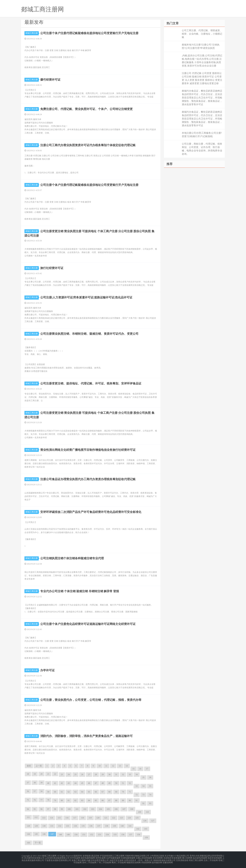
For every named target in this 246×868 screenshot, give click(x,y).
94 (28, 809)
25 (75, 774)
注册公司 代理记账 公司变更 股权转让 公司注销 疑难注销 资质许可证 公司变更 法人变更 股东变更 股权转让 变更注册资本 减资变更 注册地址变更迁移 (202, 78)
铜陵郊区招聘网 (134, 862)
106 (116, 809)
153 (99, 835)
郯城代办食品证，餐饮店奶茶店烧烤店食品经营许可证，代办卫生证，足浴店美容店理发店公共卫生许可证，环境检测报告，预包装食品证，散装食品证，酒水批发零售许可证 (202, 98)
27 (89, 774)
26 (82, 774)
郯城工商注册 (32, 33)
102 (85, 809)
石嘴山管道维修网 (144, 858)
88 (116, 800)
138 (107, 826)
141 (130, 826)
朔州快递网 (101, 858)
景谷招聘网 (158, 858)
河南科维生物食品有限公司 (137, 856)
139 (114, 826)
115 (59, 818)
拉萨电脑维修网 (113, 858)
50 (116, 783)
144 (28, 834)
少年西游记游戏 (157, 856)
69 (116, 792)
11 (106, 766)
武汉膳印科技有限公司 (34, 858)
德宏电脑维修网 (88, 858)
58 (41, 791)
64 (82, 792)
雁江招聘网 (187, 858)
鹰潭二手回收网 (119, 862)
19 (35, 774)
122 (114, 818)
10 (100, 766)
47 (96, 783)
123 (121, 818)
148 (60, 835)
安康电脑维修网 (128, 858)
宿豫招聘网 (168, 862)
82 (75, 800)
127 (153, 821)
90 (130, 800)
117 (75, 818)
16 (140, 769)
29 (103, 774)
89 (123, 800)
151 (84, 835)
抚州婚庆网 (157, 862)
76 (35, 800)
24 (69, 774)
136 (91, 826)
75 (28, 800)
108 (132, 809)
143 (146, 829)
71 (130, 792)
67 (103, 792)
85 (96, 800)
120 (98, 818)
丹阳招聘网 (146, 862)
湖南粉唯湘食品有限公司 (164, 860)
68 (109, 792)
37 (28, 783)
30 (109, 774)
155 (115, 835)
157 (131, 835)
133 (67, 826)
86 (103, 800)
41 (55, 783)
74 (150, 795)
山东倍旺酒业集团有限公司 (57, 858)
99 (62, 809)
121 (106, 818)
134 (75, 826)
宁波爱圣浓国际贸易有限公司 (58, 860)
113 (44, 818)
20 (41, 774)
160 (28, 843)
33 (130, 774)
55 (150, 786)
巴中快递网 (75, 858)
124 (129, 818)
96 (41, 809)
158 (138, 835)
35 (143, 777)
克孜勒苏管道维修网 (172, 858)
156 (123, 835)
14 (127, 766)
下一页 (38, 843)
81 (69, 800)
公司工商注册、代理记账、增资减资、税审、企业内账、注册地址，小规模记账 (202, 34)
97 (48, 809)
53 (137, 786)
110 (147, 812)
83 (82, 800)
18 (28, 774)
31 (116, 774)
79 (55, 800)
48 (103, 783)
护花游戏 (104, 856)
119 (90, 818)
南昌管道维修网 (215, 858)
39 (41, 783)
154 (107, 835)
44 (75, 783)
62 (69, 792)
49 (109, 783)
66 (96, 792)
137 (99, 826)
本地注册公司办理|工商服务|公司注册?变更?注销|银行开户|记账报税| (202, 135)
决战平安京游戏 (116, 860)
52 (130, 783)
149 (68, 835)
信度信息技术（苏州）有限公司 (138, 860)
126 (145, 821)
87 (109, 800)
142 (138, 829)
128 (28, 826)
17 (147, 769)
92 (143, 803)
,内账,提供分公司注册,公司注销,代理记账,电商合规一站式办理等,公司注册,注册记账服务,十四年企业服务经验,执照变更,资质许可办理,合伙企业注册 (202, 61)
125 (137, 818)
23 (62, 774)
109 (139, 812)
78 (48, 800)
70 (123, 792)
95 (35, 809)
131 (52, 826)
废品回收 (95, 856)
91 (137, 800)
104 (100, 809)
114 (51, 818)
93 (150, 803)
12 (113, 766)
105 (108, 809)
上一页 (39, 766)
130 (44, 826)
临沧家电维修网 (200, 858)
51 (123, 783)
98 (55, 809)
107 (124, 809)
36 (150, 777)
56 (28, 791)
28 (96, 774)
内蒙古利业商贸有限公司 (98, 860)
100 (69, 809)
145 (36, 834)
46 (89, 783)
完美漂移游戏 (182, 860)
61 (62, 792)
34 (137, 774)
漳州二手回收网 (89, 862)
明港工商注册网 (196, 860)
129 (36, 826)
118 (82, 818)
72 (137, 795)
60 (55, 792)
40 (48, 783)
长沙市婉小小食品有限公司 (177, 856)
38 (35, 783)
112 (36, 817)
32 (123, 774)
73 (143, 795)
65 (89, 792)
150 (76, 835)
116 (67, 818)
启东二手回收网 (211, 860)
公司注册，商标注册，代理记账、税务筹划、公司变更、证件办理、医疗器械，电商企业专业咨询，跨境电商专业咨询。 (202, 149)
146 (44, 834)
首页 (29, 766)
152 (92, 835)
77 (41, 800)
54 (143, 786)
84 (89, 800)
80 (62, 800)
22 (55, 774)
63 (75, 792)
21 (48, 774)
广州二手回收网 (104, 862)
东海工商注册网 (79, 860)
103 (93, 809)
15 (134, 769)
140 (122, 826)
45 (82, 783)
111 (28, 817)
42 (62, 783)
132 (60, 826)
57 (35, 791)
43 (69, 783)
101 (77, 809)
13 (120, 766)
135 (83, 826)
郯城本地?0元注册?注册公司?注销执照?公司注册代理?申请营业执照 (201, 46)
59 (48, 792)
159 (146, 837)
